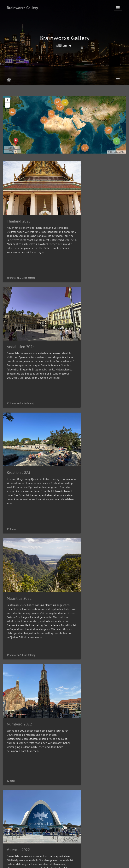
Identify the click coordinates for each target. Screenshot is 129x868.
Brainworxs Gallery (22, 8)
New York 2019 (84, 771)
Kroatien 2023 (18, 320)
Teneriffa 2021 (19, 658)
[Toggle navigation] (118, 8)
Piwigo (75, 861)
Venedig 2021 (83, 658)
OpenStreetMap (118, 152)
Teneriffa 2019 (19, 771)
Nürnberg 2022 (19, 433)
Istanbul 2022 (18, 546)
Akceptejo (9, 80)
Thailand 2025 (19, 208)
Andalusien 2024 (85, 208)
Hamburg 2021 (84, 546)
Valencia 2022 (83, 433)
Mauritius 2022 (84, 321)
